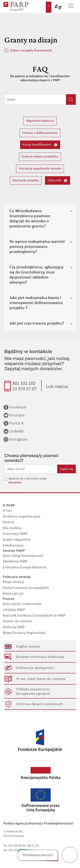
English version (28, 647)
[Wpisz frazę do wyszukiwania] (35, 100)
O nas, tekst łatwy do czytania (41, 679)
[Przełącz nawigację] (71, 7)
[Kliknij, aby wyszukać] (71, 100)
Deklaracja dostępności (35, 668)
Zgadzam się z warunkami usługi (27, 479)
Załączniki (58, 181)
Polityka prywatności (33, 689)
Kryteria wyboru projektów (40, 157)
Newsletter (15, 483)
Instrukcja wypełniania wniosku (40, 169)
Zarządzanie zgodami (33, 694)
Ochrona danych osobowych (39, 704)
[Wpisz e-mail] (31, 469)
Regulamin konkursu (40, 121)
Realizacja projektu (26, 180)
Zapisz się (66, 469)
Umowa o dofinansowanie (40, 133)
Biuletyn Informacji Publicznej (40, 657)
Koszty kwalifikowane (40, 145)
